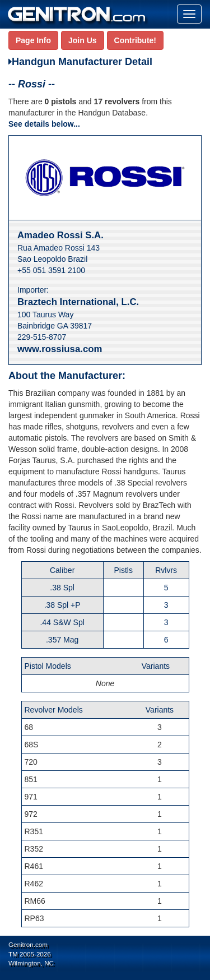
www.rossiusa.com (60, 349)
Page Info (33, 40)
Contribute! (135, 40)
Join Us (83, 40)
